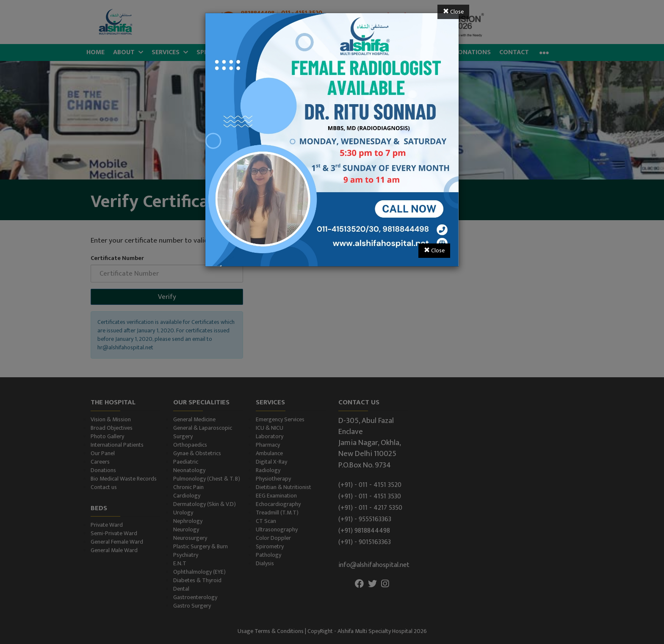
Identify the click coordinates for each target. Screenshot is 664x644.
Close (453, 12)
